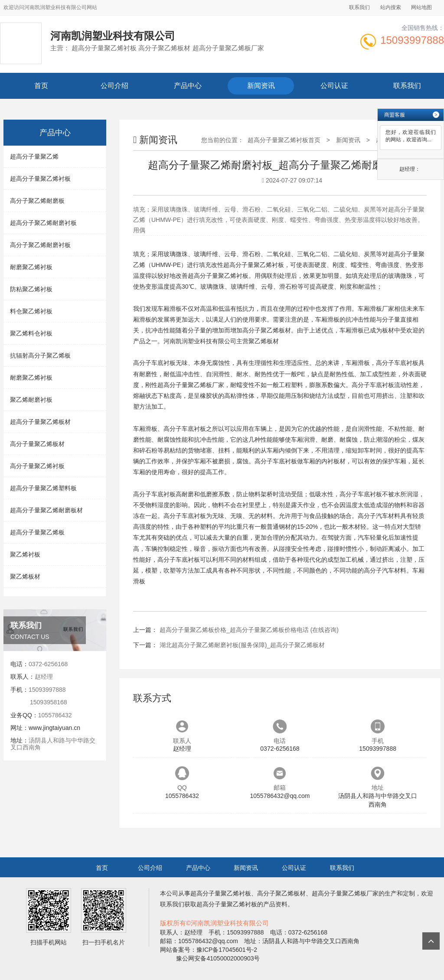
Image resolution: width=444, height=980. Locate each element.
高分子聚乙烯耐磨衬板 (40, 245)
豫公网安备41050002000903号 (217, 958)
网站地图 (421, 7)
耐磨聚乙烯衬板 (31, 267)
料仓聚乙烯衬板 (31, 311)
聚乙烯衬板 (25, 554)
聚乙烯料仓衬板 (31, 333)
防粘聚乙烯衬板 (31, 289)
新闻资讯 (261, 86)
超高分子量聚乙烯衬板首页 (284, 140)
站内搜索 (391, 7)
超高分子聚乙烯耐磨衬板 (43, 223)
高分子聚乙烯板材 (267, 330)
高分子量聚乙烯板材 (37, 444)
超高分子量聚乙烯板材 (40, 422)
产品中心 (188, 86)
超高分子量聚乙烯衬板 (40, 179)
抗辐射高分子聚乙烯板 (40, 355)
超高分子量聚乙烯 (34, 156)
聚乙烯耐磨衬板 (31, 400)
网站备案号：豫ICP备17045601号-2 (209, 950)
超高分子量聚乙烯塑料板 (43, 488)
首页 (41, 86)
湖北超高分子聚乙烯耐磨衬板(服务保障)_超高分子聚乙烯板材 (242, 645)
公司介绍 (114, 86)
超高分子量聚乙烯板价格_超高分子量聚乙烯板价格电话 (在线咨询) (249, 630)
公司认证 (334, 86)
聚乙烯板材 (25, 576)
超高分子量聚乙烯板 (37, 532)
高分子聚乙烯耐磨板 (37, 201)
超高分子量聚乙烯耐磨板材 (46, 510)
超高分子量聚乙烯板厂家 (191, 385)
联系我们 (359, 7)
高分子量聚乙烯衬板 (37, 466)
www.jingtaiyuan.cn (54, 728)
